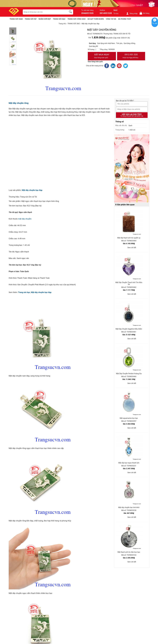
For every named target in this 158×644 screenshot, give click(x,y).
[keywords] (44, 12)
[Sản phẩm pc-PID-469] (132, 169)
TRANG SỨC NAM (16, 19)
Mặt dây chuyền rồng (19, 103)
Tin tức (116, 14)
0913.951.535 (131, 56)
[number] (97, 50)
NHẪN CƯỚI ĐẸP (45, 19)
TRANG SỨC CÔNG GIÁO (77, 19)
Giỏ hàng (144, 13)
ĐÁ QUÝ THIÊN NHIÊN (96, 19)
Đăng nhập (132, 14)
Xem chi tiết (132, 248)
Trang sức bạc (24, 292)
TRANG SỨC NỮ (31, 19)
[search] (71, 12)
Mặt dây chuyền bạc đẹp (32, 190)
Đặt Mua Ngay (102, 56)
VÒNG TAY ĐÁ (111, 19)
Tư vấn (155, 23)
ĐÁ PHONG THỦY (125, 19)
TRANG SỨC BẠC (59, 19)
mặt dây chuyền (25, 219)
